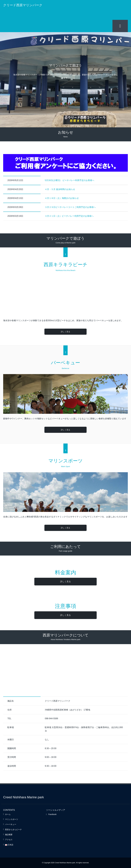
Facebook (51, 814)
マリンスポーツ (12, 819)
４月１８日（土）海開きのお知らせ (62, 198)
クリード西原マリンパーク (23, 5)
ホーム (8, 814)
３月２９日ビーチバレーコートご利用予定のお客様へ (70, 207)
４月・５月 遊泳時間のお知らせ (60, 189)
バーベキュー (11, 824)
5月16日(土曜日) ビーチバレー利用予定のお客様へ (70, 180)
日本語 (9, 845)
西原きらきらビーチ (13, 829)
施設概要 (9, 834)
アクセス (9, 840)
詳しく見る (65, 332)
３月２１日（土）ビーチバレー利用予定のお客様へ (69, 216)
